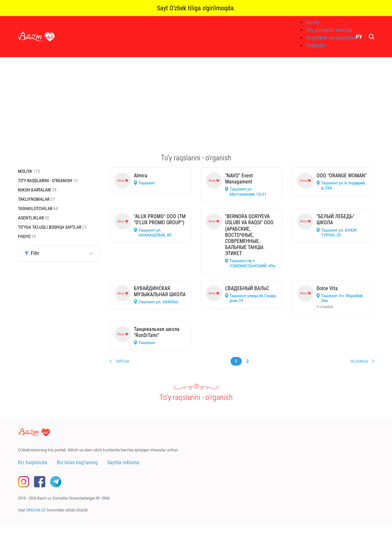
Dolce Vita (327, 288)
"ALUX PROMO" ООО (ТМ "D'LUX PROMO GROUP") (160, 219)
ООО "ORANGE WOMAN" (342, 176)
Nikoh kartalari (35, 190)
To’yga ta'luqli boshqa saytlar (50, 227)
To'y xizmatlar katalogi (329, 30)
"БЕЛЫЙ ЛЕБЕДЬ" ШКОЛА (335, 219)
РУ (359, 37)
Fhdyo (25, 236)
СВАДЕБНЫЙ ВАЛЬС (247, 288)
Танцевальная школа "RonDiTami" (157, 332)
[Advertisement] (196, 105)
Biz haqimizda (33, 462)
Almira (141, 176)
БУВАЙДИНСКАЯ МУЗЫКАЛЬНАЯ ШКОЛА (160, 291)
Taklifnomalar (34, 199)
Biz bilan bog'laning (77, 462)
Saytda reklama (123, 462)
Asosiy (313, 22)
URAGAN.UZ (36, 510)
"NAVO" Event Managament (239, 179)
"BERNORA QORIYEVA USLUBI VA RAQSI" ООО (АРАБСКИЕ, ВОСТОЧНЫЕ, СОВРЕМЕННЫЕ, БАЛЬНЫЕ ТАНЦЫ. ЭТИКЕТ (249, 235)
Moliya (26, 171)
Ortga (122, 361)
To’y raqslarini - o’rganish (46, 181)
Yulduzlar (316, 45)
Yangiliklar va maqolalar (331, 38)
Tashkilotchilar (36, 208)
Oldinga (359, 361)
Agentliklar (31, 218)
